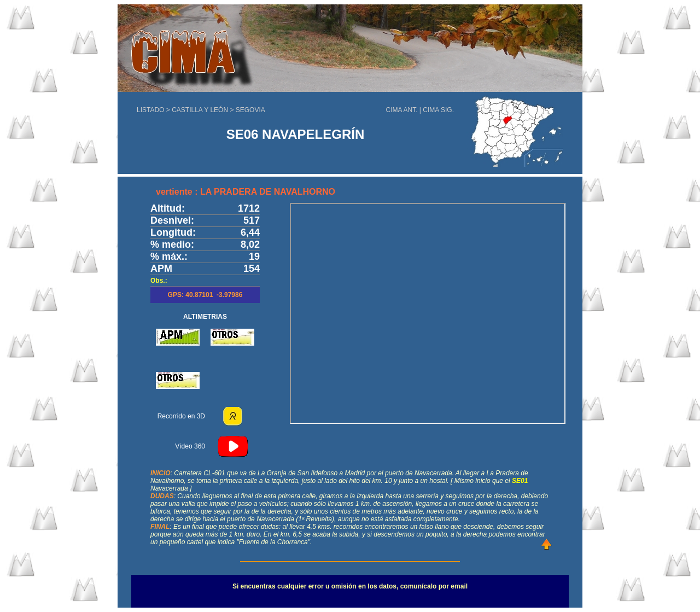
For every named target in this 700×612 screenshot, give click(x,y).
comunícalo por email (434, 586)
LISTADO (150, 110)
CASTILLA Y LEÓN (201, 110)
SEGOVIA (250, 110)
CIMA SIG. (438, 110)
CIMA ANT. (402, 110)
